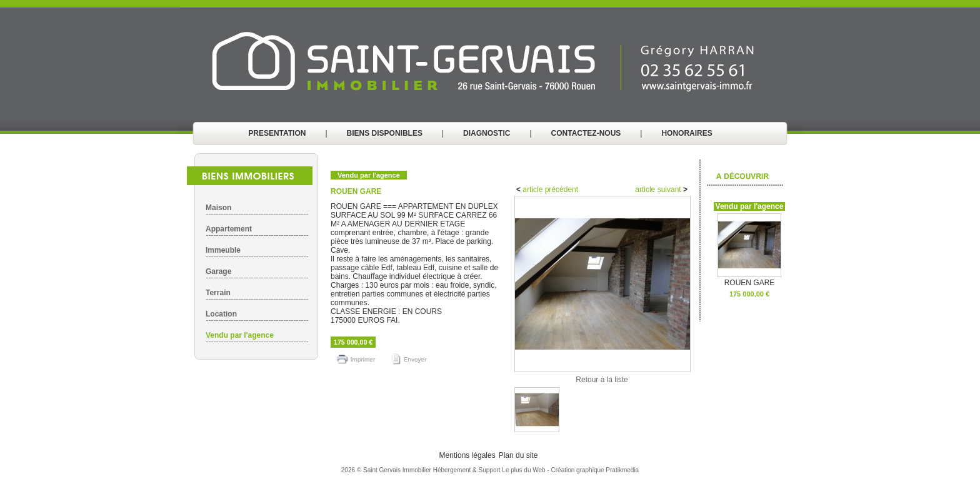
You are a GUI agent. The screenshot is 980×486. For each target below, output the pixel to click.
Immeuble (223, 250)
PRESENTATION (277, 133)
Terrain (218, 293)
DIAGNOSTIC (487, 133)
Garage (218, 271)
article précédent (549, 190)
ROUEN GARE (749, 279)
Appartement (229, 229)
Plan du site (518, 455)
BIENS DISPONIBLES (385, 133)
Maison (218, 208)
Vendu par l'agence (240, 335)
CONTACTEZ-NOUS (586, 133)
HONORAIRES (687, 133)
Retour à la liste (602, 380)
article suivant (659, 190)
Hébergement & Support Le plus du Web (490, 470)
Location (221, 314)
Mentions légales (467, 455)
